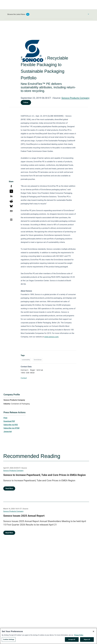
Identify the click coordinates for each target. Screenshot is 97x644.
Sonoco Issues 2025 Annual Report (24, 516)
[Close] (93, 632)
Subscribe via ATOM (11, 428)
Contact (24, 378)
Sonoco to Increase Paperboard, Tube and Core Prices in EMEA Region (44, 475)
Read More (9, 488)
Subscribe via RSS (11, 425)
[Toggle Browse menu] (88, 14)
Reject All (87, 640)
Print (5, 418)
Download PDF (9, 421)
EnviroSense (38, 360)
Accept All (72, 640)
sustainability (26, 360)
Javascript (8, 432)
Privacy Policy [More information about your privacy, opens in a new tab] (79, 636)
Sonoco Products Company (75, 98)
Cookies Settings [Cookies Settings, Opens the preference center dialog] (9, 640)
